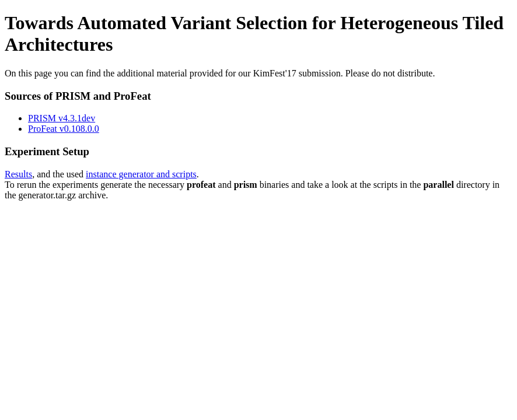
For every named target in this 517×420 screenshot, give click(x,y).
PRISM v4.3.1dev (62, 118)
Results (18, 174)
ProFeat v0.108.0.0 (64, 129)
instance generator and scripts (141, 174)
